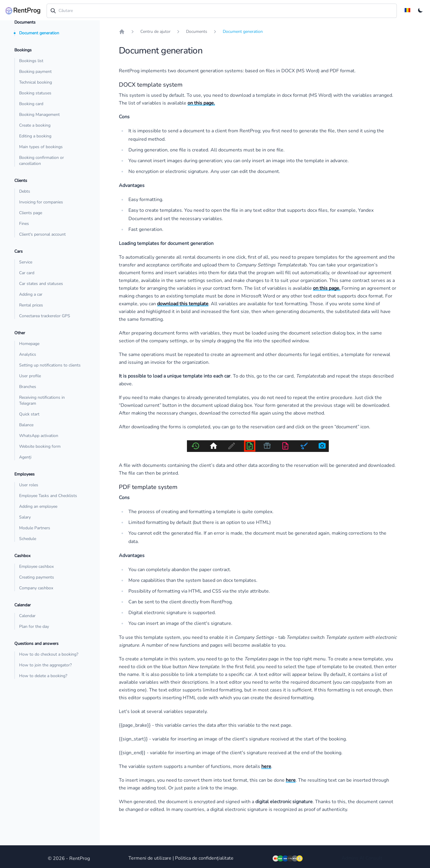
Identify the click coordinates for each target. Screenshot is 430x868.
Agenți (25, 457)
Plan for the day (34, 627)
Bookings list (31, 61)
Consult (374, 858)
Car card (27, 273)
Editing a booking (35, 136)
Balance (26, 425)
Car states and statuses (41, 284)
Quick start (29, 414)
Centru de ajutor (155, 32)
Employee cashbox (36, 566)
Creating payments (37, 577)
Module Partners (35, 528)
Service (26, 262)
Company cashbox (36, 588)
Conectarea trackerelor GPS (45, 316)
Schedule (28, 539)
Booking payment (35, 72)
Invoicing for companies (41, 202)
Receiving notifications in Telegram (42, 400)
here (266, 766)
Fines (24, 224)
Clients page (31, 213)
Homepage (29, 344)
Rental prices (31, 305)
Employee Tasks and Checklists (48, 496)
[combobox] (222, 11)
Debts (25, 191)
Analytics (28, 354)
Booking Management (39, 115)
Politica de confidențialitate (204, 858)
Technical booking (36, 82)
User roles (29, 485)
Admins (350, 858)
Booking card (31, 104)
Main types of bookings (41, 147)
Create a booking (35, 125)
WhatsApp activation (39, 436)
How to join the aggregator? (45, 665)
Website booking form (40, 446)
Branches (28, 387)
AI (362, 858)
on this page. (201, 103)
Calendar (27, 616)
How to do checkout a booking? (49, 654)
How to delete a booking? (43, 676)
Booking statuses (35, 93)
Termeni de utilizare (150, 858)
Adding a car (31, 294)
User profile (30, 376)
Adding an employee (38, 506)
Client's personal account (42, 234)
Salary (25, 517)
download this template (183, 304)
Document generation (39, 33)
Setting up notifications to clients (50, 365)
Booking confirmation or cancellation (42, 161)
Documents (197, 32)
